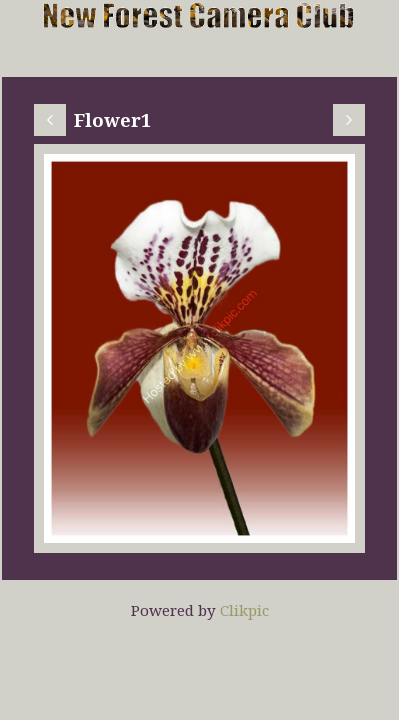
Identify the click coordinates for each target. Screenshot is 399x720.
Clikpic (244, 610)
